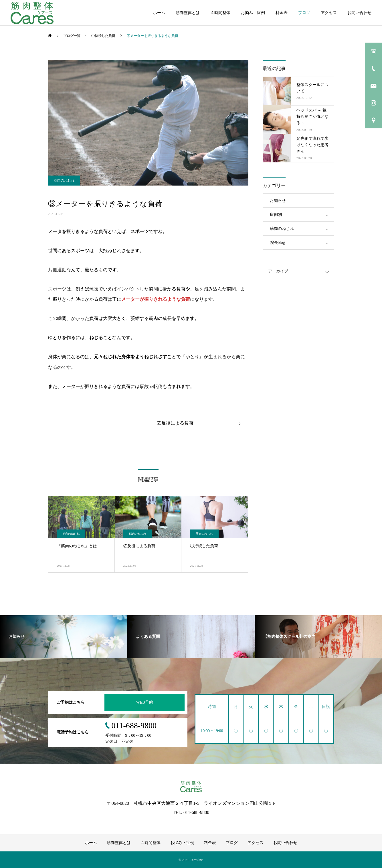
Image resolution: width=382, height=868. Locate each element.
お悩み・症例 (253, 13)
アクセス (329, 13)
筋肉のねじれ (64, 180)
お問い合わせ (359, 13)
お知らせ (278, 201)
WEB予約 (144, 702)
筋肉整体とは (188, 13)
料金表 (282, 13)
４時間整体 (220, 13)
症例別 (276, 215)
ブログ (304, 13)
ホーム (159, 13)
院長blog (277, 243)
